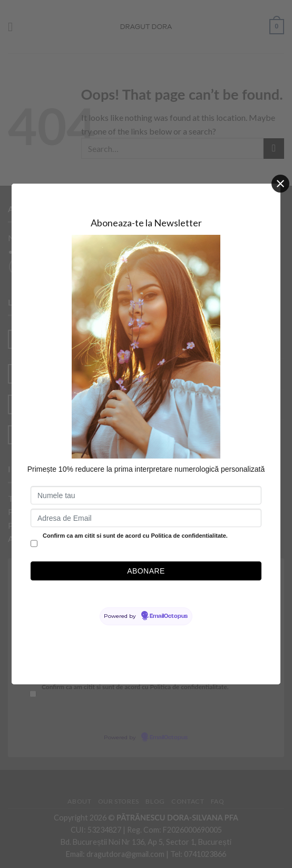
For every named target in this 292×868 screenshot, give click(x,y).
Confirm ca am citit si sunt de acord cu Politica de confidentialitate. (135, 536)
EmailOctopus (169, 616)
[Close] (280, 184)
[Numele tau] (146, 495)
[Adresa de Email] (146, 518)
